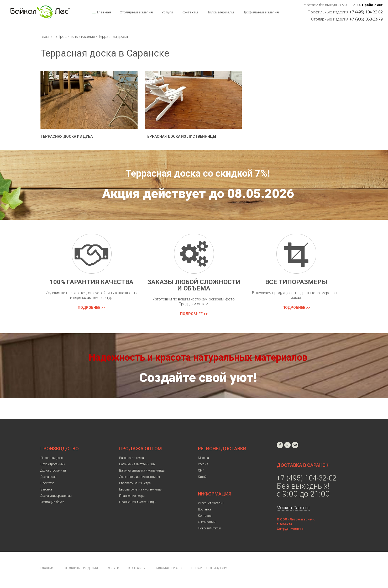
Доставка (205, 509)
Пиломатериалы (220, 12)
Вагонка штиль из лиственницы (142, 471)
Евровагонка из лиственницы (141, 489)
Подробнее (89, 308)
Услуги (167, 12)
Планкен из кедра (132, 496)
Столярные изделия (136, 12)
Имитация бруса (52, 502)
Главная (104, 12)
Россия (203, 464)
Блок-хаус (48, 483)
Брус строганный (53, 464)
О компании (207, 522)
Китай (202, 477)
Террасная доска (113, 37)
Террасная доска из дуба (67, 136)
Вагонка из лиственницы (137, 464)
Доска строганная (53, 471)
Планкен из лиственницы (138, 502)
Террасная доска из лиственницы (180, 136)
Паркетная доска (52, 458)
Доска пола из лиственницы (140, 477)
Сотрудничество (290, 529)
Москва (203, 458)
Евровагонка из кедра (135, 483)
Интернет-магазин (211, 503)
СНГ (201, 471)
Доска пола (48, 477)
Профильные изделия (261, 12)
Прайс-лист (372, 5)
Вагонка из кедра (132, 458)
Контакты (190, 12)
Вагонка (46, 489)
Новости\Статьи (209, 528)
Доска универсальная (56, 496)
